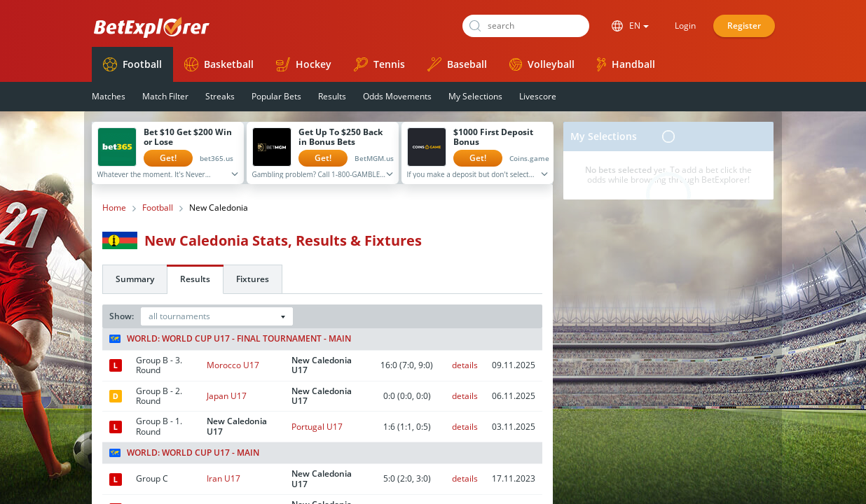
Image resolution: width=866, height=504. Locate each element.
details (465, 365)
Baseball (457, 64)
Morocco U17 (233, 365)
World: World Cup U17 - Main (184, 453)
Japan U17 (227, 396)
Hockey (304, 64)
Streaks (220, 96)
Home (114, 208)
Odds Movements (397, 96)
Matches (109, 96)
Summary (135, 279)
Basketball (219, 64)
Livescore (538, 96)
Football (132, 64)
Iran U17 (224, 478)
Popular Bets (276, 96)
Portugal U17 (317, 427)
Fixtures (253, 279)
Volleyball (542, 64)
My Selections (475, 96)
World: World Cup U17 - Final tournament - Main (230, 339)
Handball (626, 64)
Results (332, 96)
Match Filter (165, 96)
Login (685, 26)
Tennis (379, 64)
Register (744, 26)
